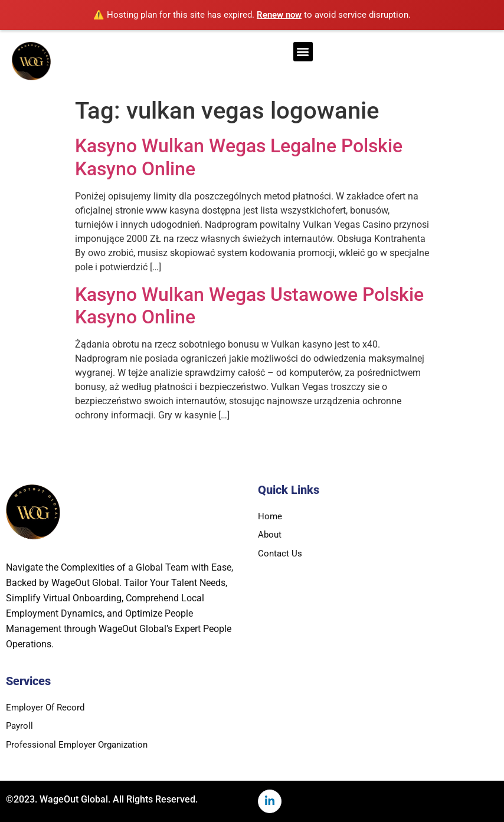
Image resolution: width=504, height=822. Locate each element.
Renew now (279, 15)
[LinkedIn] (270, 801)
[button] (303, 52)
